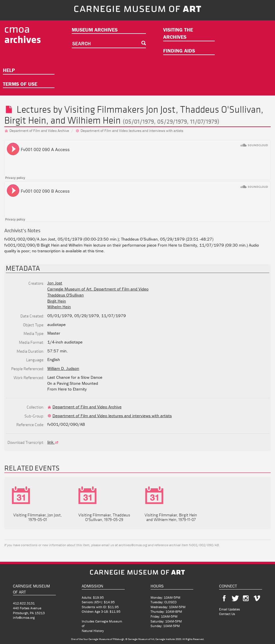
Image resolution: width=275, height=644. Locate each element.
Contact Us (227, 614)
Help (9, 70)
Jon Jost (161, 109)
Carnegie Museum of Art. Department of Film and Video (98, 289)
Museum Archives (95, 30)
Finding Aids (179, 51)
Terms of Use (20, 84)
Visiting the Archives (178, 33)
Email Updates (230, 609)
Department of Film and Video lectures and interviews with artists (129, 131)
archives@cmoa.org (133, 545)
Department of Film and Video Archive (37, 131)
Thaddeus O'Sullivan (221, 109)
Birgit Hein (25, 120)
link (54, 442)
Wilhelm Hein (59, 307)
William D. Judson (63, 368)
